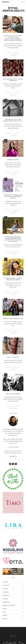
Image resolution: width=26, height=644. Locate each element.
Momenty (5, 609)
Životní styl (5, 619)
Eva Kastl (6, 2)
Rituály (4, 612)
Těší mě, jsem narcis (13, 394)
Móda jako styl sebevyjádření (9, 605)
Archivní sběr (5, 582)
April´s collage (13, 357)
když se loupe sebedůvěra (13, 318)
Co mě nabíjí (5, 589)
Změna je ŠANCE (13, 160)
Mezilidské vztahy (6, 602)
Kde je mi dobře (6, 595)
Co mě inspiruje (6, 585)
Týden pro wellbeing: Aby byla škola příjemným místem (13, 196)
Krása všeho (5, 599)
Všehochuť (5, 615)
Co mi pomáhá (6, 592)
